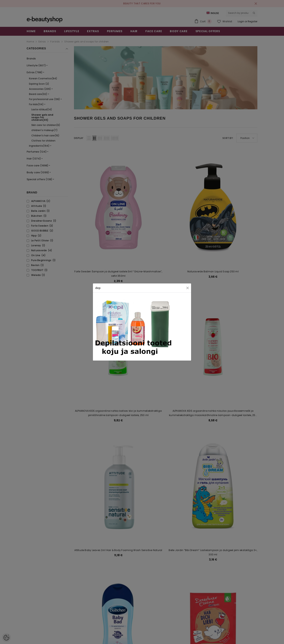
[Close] (188, 288)
